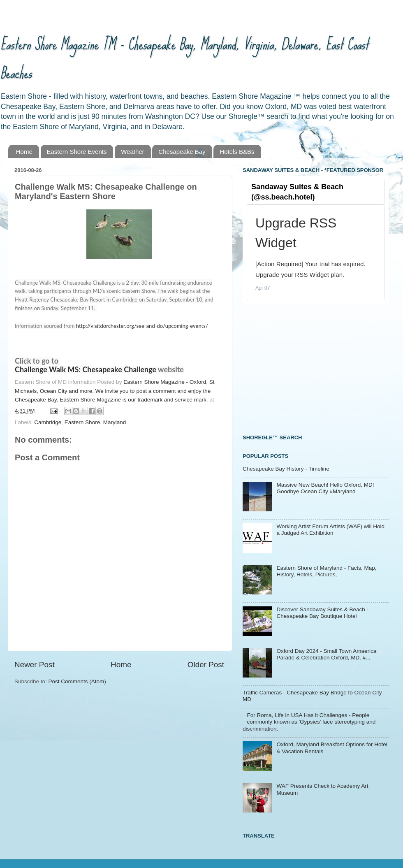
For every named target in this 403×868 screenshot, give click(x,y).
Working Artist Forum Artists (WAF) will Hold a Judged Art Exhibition (330, 530)
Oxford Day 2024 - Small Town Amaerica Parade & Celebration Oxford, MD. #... (326, 654)
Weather (132, 152)
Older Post (206, 665)
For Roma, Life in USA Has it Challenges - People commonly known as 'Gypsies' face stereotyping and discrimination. (309, 722)
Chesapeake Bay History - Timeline (286, 469)
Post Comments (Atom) (77, 681)
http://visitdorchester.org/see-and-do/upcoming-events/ (142, 326)
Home (24, 152)
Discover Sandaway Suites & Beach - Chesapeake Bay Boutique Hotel (322, 613)
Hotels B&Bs (237, 152)
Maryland (115, 422)
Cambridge (48, 422)
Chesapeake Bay (182, 152)
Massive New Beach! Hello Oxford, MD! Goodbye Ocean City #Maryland (325, 488)
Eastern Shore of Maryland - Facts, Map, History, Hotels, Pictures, (326, 571)
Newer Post (35, 665)
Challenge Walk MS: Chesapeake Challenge (86, 369)
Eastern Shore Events (77, 152)
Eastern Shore (82, 422)
